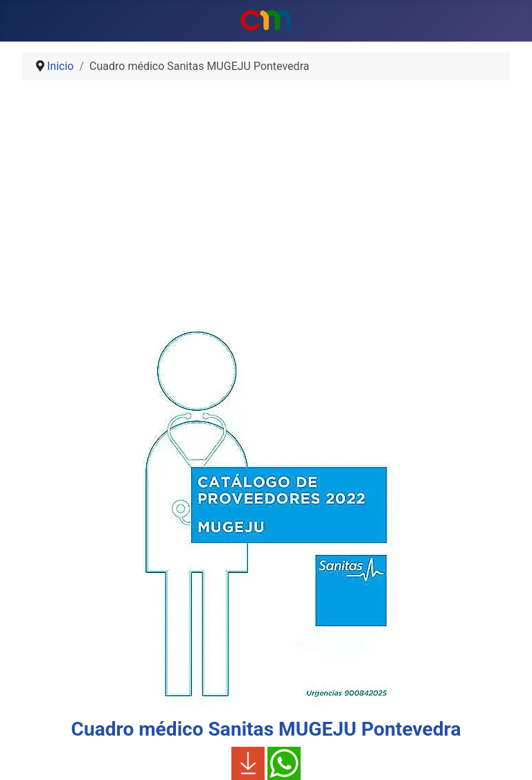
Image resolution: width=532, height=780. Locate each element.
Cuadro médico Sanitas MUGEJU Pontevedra (266, 729)
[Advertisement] (266, 200)
